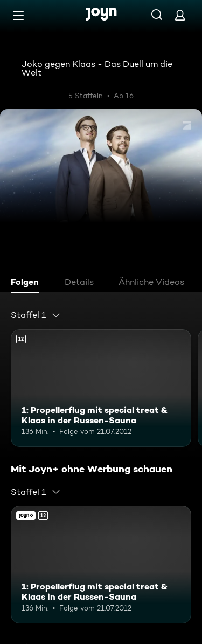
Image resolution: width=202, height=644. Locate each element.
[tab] (27, 283)
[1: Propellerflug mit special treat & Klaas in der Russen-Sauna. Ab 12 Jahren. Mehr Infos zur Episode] (101, 388)
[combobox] (36, 315)
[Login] (180, 15)
